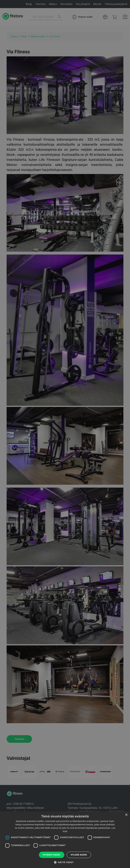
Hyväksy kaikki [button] (52, 855)
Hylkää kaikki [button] (79, 855)
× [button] (126, 815)
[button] (65, 862)
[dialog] (65, 434)
